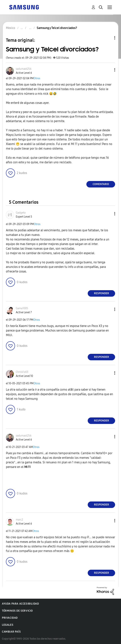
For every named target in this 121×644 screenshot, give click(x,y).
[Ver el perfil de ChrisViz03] (22, 372)
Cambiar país (11, 632)
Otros (37, 78)
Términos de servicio (17, 611)
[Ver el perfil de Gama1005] (22, 308)
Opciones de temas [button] (108, 38)
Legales (8, 625)
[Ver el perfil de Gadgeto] (21, 213)
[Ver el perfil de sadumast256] (24, 69)
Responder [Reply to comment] (101, 293)
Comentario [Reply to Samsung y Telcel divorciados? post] (101, 184)
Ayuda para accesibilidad (20, 604)
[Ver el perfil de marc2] (19, 520)
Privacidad (10, 618)
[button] (108, 70)
